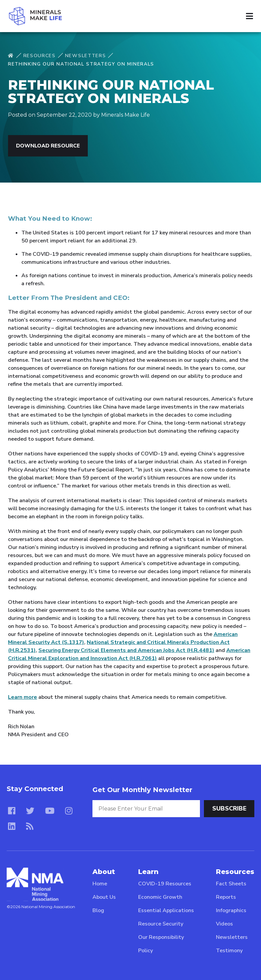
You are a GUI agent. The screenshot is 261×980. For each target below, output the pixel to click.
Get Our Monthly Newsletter (142, 790)
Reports (226, 897)
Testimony (229, 951)
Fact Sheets (231, 884)
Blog (98, 910)
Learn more (23, 697)
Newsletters (85, 56)
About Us (104, 897)
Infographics (231, 910)
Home (100, 884)
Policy (146, 951)
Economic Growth (160, 897)
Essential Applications (166, 910)
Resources (40, 56)
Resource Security (161, 924)
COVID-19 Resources (165, 884)
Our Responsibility (161, 937)
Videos (224, 924)
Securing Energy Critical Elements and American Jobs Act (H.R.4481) (126, 650)
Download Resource (48, 146)
